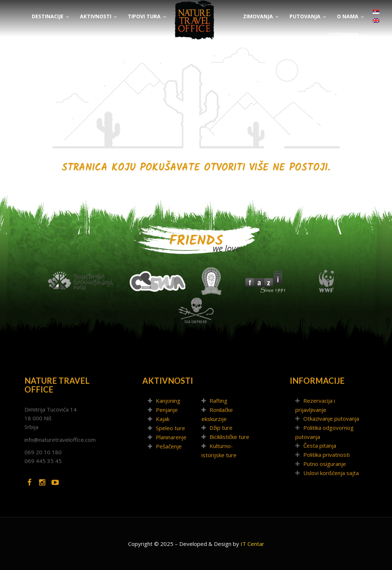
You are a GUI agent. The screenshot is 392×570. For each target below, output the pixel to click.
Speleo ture (170, 428)
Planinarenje (171, 437)
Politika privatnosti (326, 455)
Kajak (163, 419)
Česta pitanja (320, 445)
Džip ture (221, 428)
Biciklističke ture (229, 437)
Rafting (218, 401)
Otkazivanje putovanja (331, 418)
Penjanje (167, 410)
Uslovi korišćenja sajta (331, 473)
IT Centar (252, 544)
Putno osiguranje (325, 464)
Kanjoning (168, 401)
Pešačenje (169, 446)
